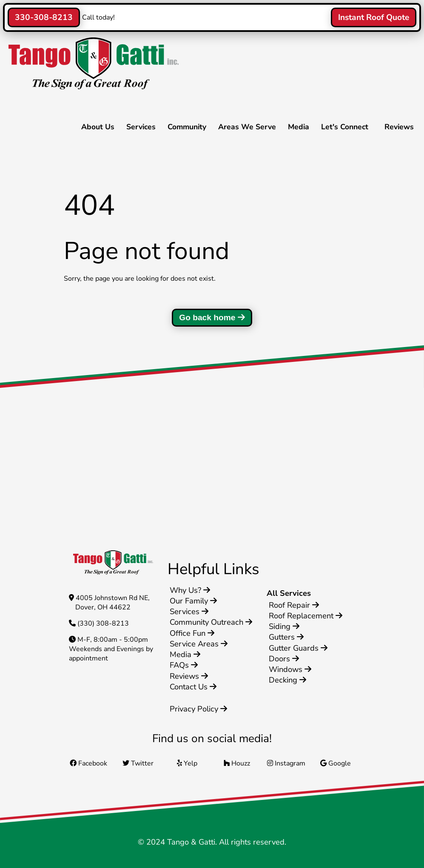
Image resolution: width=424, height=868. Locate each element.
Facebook (88, 763)
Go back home (212, 317)
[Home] (91, 87)
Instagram (286, 763)
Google (336, 763)
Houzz (237, 763)
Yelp (187, 763)
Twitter (138, 763)
